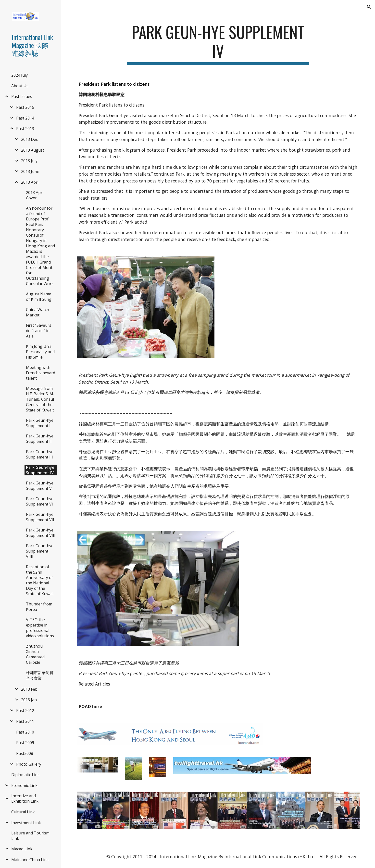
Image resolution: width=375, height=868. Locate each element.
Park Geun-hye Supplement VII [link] (40, 517)
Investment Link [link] (26, 823)
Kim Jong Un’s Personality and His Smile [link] (40, 352)
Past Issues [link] (22, 96)
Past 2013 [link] (25, 129)
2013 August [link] (33, 150)
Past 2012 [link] (25, 711)
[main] (218, 44)
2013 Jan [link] (29, 700)
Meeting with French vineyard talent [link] (41, 373)
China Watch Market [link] (37, 312)
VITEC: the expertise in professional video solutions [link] (40, 628)
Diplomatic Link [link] (25, 775)
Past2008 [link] (25, 753)
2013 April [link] (30, 182)
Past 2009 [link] (25, 743)
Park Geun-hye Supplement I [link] (40, 423)
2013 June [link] (30, 171)
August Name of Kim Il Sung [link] (39, 297)
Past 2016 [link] (25, 107)
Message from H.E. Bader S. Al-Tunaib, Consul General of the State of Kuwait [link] (40, 399)
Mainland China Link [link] (30, 860)
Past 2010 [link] (25, 732)
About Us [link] (20, 86)
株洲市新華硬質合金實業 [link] (40, 675)
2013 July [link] (29, 161)
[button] (369, 7)
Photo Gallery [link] (29, 764)
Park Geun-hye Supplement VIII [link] (41, 533)
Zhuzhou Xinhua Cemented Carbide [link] (35, 654)
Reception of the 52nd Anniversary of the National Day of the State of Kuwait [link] (40, 580)
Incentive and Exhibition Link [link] (25, 798)
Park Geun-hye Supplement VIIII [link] (40, 551)
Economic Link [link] (24, 785)
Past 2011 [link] (25, 721)
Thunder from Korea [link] (39, 607)
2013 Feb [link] (29, 689)
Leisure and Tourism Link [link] (30, 836)
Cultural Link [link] (23, 812)
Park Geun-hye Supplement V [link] (40, 486)
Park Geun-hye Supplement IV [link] (40, 470)
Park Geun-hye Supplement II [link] (40, 439)
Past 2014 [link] (25, 118)
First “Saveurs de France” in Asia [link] (39, 331)
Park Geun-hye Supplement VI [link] (40, 501)
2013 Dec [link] (29, 139)
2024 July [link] (19, 75)
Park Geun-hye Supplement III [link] (40, 454)
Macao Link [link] (22, 849)
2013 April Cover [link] (35, 195)
